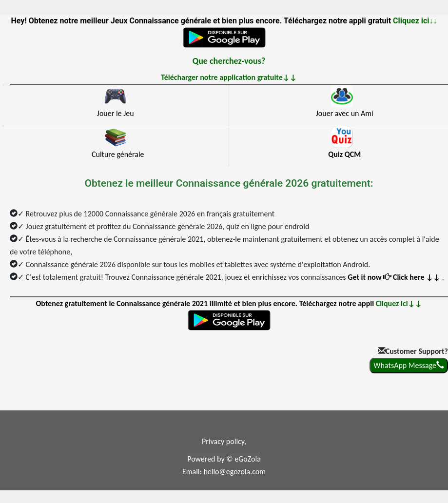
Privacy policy (223, 441)
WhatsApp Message (409, 365)
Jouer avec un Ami (345, 113)
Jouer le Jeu (116, 113)
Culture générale (118, 154)
